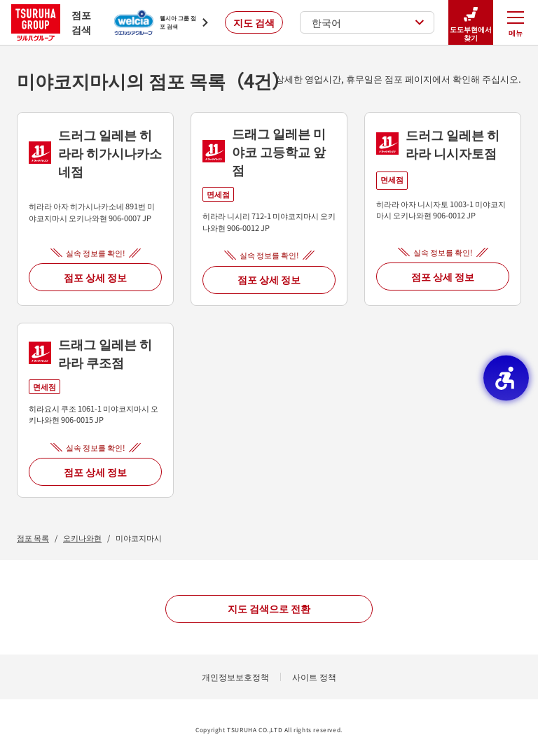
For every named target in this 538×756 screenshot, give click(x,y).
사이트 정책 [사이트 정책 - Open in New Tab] (314, 677)
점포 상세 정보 (95, 277)
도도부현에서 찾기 (471, 23)
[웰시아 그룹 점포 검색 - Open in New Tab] (161, 22)
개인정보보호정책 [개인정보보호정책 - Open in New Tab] (235, 677)
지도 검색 (254, 22)
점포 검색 (51, 22)
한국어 (368, 22)
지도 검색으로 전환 (269, 608)
